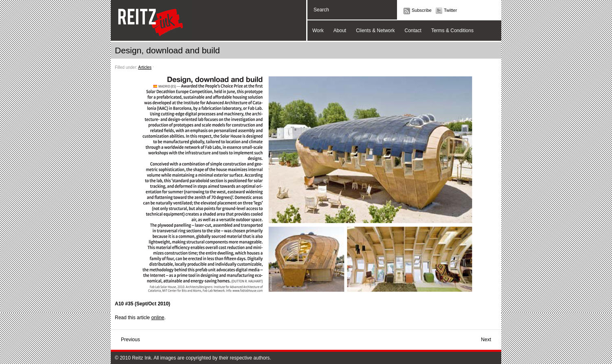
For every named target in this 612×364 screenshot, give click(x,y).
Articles (145, 67)
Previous (131, 340)
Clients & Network (375, 31)
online (158, 318)
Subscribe (422, 10)
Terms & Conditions (452, 31)
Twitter (450, 10)
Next (486, 340)
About (340, 31)
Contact (413, 31)
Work (318, 31)
